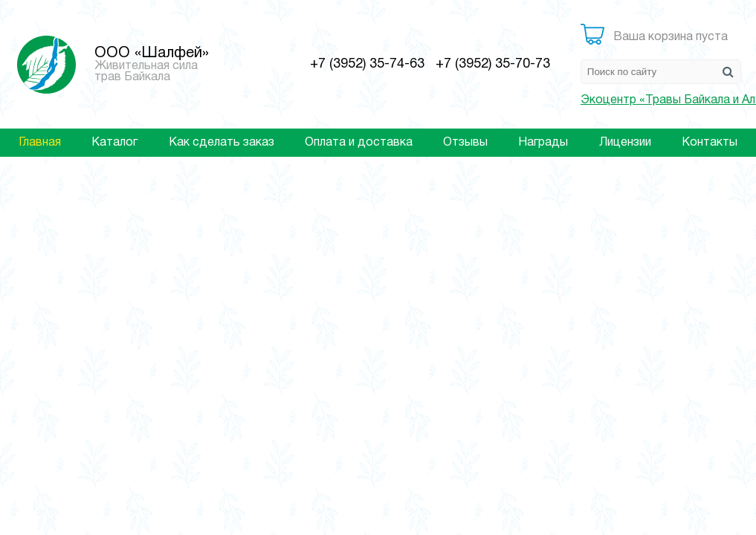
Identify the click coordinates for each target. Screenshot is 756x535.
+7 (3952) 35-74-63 (367, 64)
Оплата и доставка (359, 143)
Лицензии (625, 143)
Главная (40, 143)
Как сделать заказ (222, 143)
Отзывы (465, 143)
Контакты (710, 143)
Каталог (114, 143)
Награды (543, 143)
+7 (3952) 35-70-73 (493, 64)
